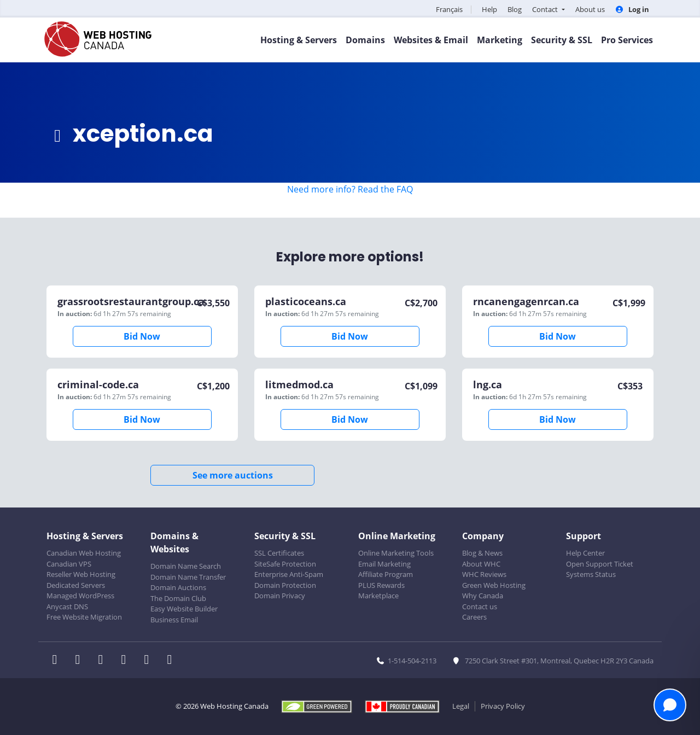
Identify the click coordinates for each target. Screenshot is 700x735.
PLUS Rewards (381, 585)
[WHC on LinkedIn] (104, 661)
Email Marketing (384, 564)
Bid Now (142, 336)
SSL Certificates (279, 553)
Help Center (585, 553)
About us (590, 9)
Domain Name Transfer (188, 577)
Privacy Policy (503, 706)
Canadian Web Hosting (84, 553)
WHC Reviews (484, 574)
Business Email (174, 620)
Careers (474, 617)
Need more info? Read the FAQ (350, 189)
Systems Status (591, 574)
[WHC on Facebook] (58, 661)
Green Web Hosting (494, 585)
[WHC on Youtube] (150, 661)
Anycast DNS (67, 606)
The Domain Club (178, 598)
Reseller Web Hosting (81, 574)
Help (489, 9)
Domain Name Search (186, 566)
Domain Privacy (280, 596)
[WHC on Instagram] (127, 661)
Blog (515, 9)
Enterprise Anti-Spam (289, 574)
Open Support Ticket (600, 564)
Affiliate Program (386, 574)
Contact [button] (546, 9)
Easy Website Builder (184, 609)
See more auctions (233, 475)
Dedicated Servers (76, 585)
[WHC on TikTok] (172, 661)
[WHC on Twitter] (81, 661)
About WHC (481, 564)
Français (449, 9)
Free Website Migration (84, 617)
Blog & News (482, 553)
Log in (632, 9)
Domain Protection (285, 585)
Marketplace (378, 596)
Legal (461, 706)
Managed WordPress (80, 596)
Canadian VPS (69, 564)
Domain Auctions (178, 587)
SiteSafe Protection (285, 564)
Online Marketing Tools (396, 553)
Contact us (480, 606)
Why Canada (483, 596)
